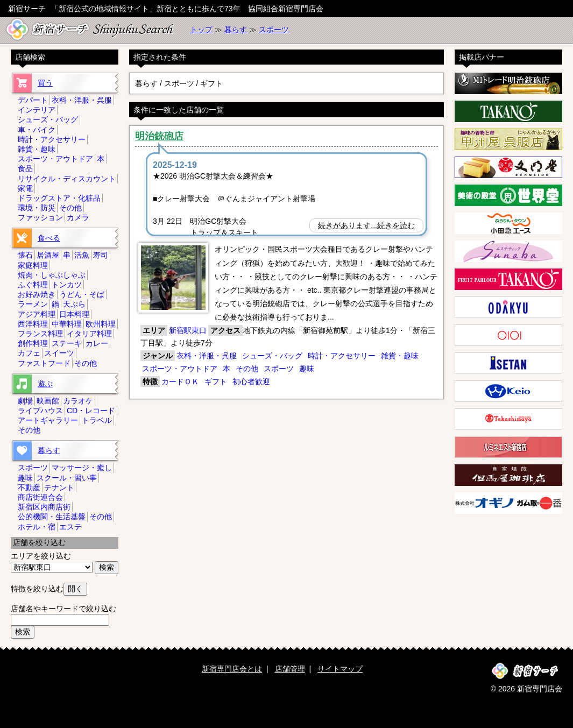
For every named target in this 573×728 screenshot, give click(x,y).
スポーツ (274, 30)
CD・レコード (91, 411)
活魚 (82, 255)
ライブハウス (40, 411)
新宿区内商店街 (44, 507)
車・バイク (37, 130)
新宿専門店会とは (232, 669)
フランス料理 (40, 334)
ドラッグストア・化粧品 (59, 198)
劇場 (25, 401)
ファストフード (44, 363)
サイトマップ (340, 669)
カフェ (29, 353)
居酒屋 (48, 255)
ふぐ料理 (33, 285)
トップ (201, 30)
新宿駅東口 (188, 330)
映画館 (48, 401)
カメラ (78, 217)
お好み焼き (37, 294)
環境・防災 (37, 208)
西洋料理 (33, 324)
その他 (247, 369)
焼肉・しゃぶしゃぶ (52, 275)
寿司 (101, 255)
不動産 (29, 487)
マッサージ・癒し (82, 468)
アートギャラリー (48, 420)
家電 (25, 188)
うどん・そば (82, 294)
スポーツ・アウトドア (180, 369)
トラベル (97, 420)
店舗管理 (290, 669)
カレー (97, 343)
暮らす (236, 30)
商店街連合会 (40, 497)
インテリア (37, 110)
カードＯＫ (180, 381)
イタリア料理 (89, 334)
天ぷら (74, 304)
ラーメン (33, 304)
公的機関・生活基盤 (52, 517)
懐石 (25, 255)
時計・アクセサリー (342, 356)
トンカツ (67, 285)
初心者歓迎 (251, 381)
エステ (70, 527)
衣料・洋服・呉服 (207, 356)
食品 (25, 168)
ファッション (40, 217)
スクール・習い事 (67, 478)
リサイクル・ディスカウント (67, 179)
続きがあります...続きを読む (366, 225)
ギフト (216, 381)
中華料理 (67, 324)
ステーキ (67, 343)
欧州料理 (101, 324)
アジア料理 (37, 314)
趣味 (307, 369)
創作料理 (33, 343)
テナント (59, 487)
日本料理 (74, 314)
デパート (33, 100)
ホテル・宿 (37, 527)
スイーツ (59, 353)
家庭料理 (33, 265)
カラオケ (78, 401)
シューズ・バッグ (272, 356)
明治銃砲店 (159, 136)
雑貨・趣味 (400, 356)
